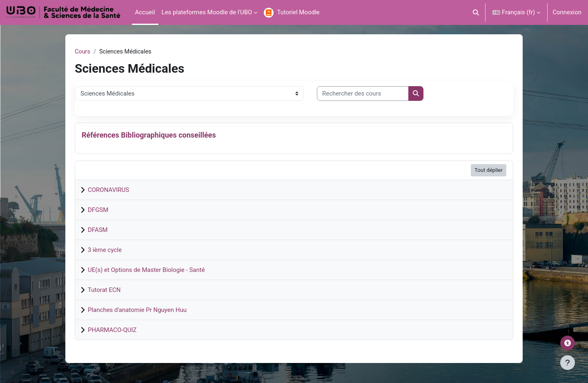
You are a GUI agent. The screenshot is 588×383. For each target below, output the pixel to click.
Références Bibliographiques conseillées (149, 135)
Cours (83, 52)
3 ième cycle (105, 250)
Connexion (567, 12)
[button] (476, 12)
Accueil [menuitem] (145, 12)
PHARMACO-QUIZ (112, 330)
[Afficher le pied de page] (568, 363)
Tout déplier (489, 170)
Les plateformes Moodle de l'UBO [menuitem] (207, 12)
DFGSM (98, 210)
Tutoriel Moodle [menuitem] (298, 12)
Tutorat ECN (104, 290)
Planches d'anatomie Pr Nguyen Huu (137, 310)
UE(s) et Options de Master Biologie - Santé (146, 270)
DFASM (98, 230)
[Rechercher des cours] (363, 94)
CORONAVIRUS (108, 190)
